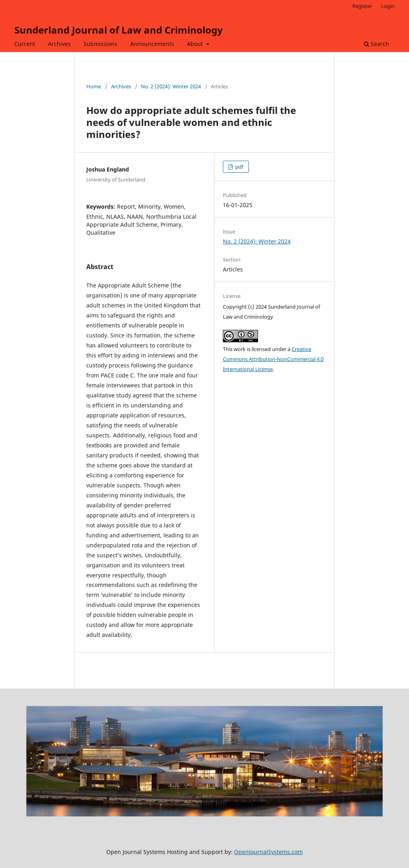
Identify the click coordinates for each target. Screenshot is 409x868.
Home (94, 86)
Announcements (152, 44)
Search (376, 44)
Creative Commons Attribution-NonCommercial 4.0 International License (273, 359)
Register (362, 6)
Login (388, 6)
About (196, 44)
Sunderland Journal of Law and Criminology (119, 30)
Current (25, 44)
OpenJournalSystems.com (268, 852)
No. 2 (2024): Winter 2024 (171, 86)
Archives (59, 44)
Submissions (100, 44)
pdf (239, 167)
